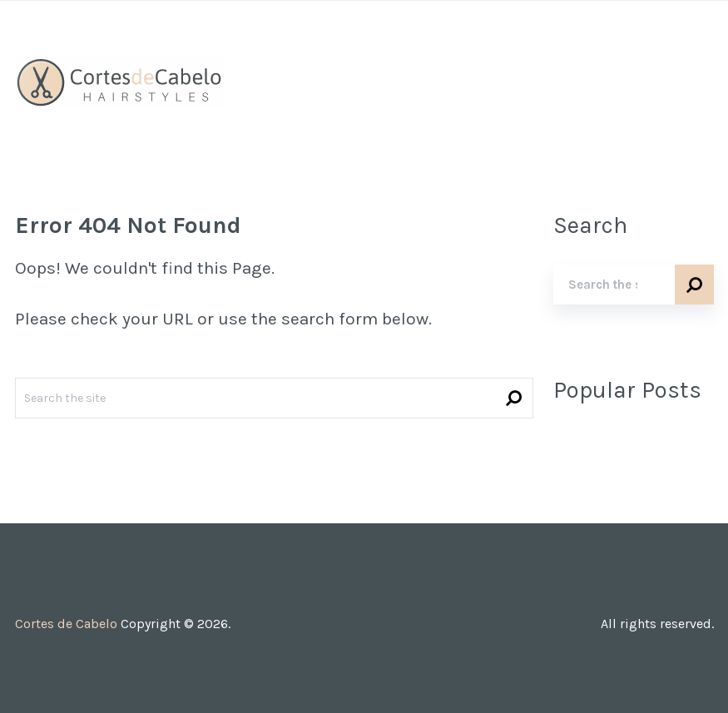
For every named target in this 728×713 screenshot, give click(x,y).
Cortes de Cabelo (66, 624)
